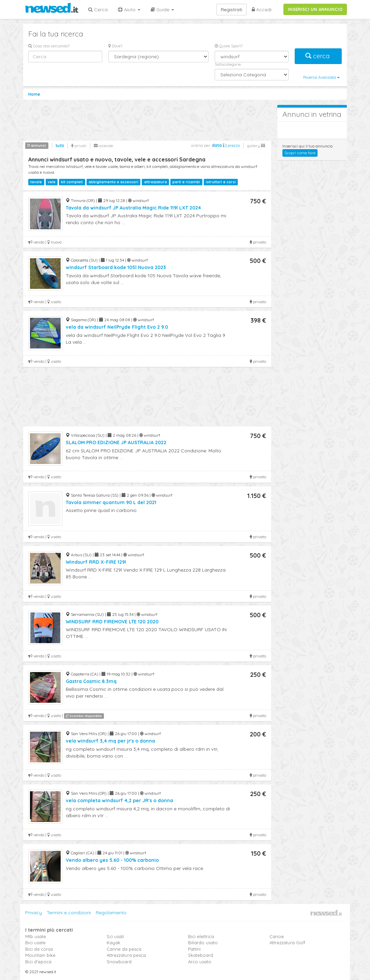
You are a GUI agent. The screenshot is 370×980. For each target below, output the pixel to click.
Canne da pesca (124, 949)
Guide (162, 10)
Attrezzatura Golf (287, 943)
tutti (60, 146)
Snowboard (119, 962)
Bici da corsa (39, 949)
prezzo (234, 145)
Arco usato (200, 962)
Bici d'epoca (38, 962)
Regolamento (111, 913)
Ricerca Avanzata (321, 77)
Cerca (98, 10)
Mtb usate (36, 936)
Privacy (34, 913)
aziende (103, 146)
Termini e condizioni (69, 913)
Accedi (262, 10)
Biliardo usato (203, 943)
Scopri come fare (300, 153)
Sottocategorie (228, 64)
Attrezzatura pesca (126, 955)
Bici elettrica (201, 936)
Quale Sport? (229, 46)
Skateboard (201, 955)
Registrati (232, 10)
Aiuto (129, 10)
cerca (318, 56)
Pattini (194, 949)
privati (79, 146)
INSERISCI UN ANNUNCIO (315, 9)
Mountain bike (40, 955)
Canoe (277, 936)
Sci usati (115, 936)
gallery (256, 146)
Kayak (113, 943)
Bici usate (35, 943)
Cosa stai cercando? (49, 46)
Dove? (115, 46)
